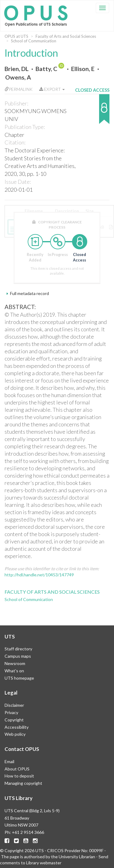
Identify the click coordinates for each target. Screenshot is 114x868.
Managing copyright (23, 783)
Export (52, 89)
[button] (92, 112)
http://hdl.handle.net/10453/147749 (39, 575)
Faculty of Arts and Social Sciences (66, 36)
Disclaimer (14, 705)
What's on (14, 671)
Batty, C (46, 69)
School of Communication (34, 41)
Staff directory (18, 649)
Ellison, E (83, 69)
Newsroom (15, 663)
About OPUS (17, 769)
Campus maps (18, 656)
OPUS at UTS (16, 36)
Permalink (19, 89)
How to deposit (19, 776)
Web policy (15, 734)
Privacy (11, 712)
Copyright (14, 720)
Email (9, 761)
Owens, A (18, 77)
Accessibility (17, 727)
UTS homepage (19, 678)
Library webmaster (44, 863)
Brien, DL (17, 69)
